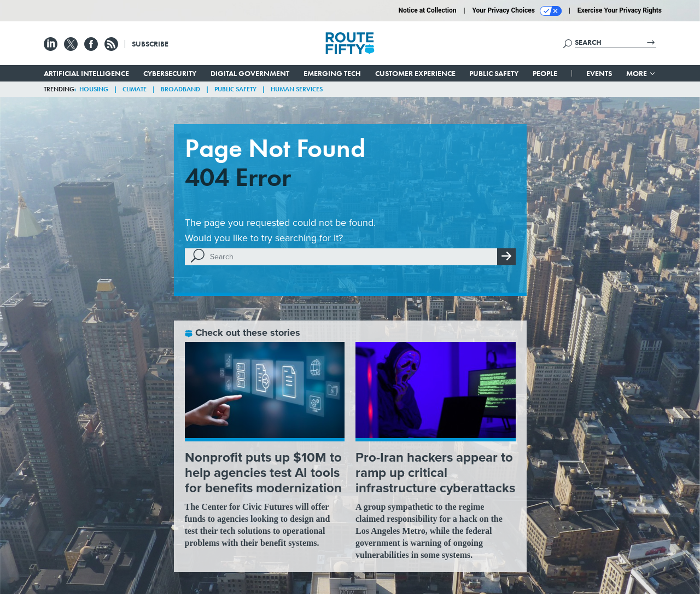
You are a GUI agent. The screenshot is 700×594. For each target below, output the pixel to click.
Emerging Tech (332, 73)
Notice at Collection (427, 10)
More (641, 73)
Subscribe (150, 44)
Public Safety (494, 73)
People (545, 73)
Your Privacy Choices (517, 11)
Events (599, 73)
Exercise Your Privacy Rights (620, 10)
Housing (94, 89)
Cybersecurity (170, 73)
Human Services (297, 89)
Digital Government (250, 73)
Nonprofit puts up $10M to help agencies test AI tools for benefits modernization (263, 472)
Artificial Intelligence (86, 73)
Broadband (180, 89)
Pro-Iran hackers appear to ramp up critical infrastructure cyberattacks (435, 472)
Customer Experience (415, 73)
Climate (135, 89)
